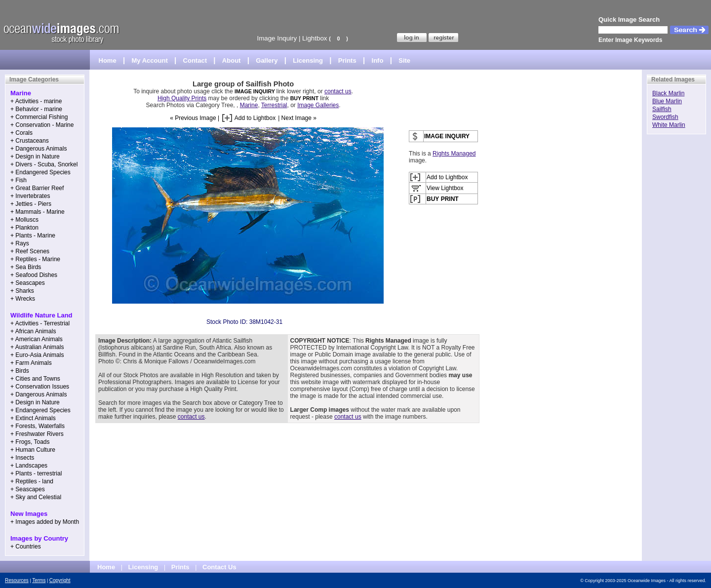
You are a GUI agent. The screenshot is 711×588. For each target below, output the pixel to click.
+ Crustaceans (30, 141)
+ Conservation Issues (40, 387)
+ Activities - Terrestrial (40, 323)
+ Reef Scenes (30, 251)
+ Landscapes (29, 466)
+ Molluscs (24, 220)
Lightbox (315, 38)
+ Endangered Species (40, 172)
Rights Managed (454, 154)
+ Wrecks (23, 299)
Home (108, 60)
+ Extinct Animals (33, 418)
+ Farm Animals (31, 363)
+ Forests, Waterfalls (38, 426)
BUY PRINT (304, 98)
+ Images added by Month (45, 522)
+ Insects (22, 458)
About (232, 60)
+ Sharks (22, 291)
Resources (17, 580)
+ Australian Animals (37, 347)
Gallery (267, 60)
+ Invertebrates (30, 196)
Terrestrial (274, 105)
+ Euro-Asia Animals (37, 355)
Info (378, 60)
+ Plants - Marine (33, 235)
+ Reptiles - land (32, 481)
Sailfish (662, 109)
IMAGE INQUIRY (256, 91)
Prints (347, 60)
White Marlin (669, 125)
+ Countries (26, 547)
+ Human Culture (33, 450)
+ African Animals (33, 331)
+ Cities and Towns (35, 379)
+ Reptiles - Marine (35, 259)
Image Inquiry (277, 38)
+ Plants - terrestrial (36, 473)
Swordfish (665, 117)
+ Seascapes (28, 283)
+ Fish (19, 180)
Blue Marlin (667, 101)
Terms (39, 580)
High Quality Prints (182, 98)
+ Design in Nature (35, 157)
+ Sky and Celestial (36, 497)
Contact (195, 60)
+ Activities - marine (36, 101)
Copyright (60, 580)
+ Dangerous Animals (39, 149)
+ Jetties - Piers (31, 204)
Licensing (308, 60)
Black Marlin (668, 93)
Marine (249, 105)
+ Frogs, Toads (30, 442)
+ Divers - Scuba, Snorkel (44, 164)
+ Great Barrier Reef (37, 188)
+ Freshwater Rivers (37, 434)
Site (404, 60)
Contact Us (219, 567)
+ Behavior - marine (36, 109)
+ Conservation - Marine (42, 125)
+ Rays (20, 243)
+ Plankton (24, 228)
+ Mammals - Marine (38, 212)
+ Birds (20, 371)
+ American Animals (37, 339)
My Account (150, 60)
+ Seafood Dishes (34, 275)
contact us (338, 91)
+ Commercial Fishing (39, 117)
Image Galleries (318, 105)
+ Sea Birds (26, 267)
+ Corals (21, 133)
